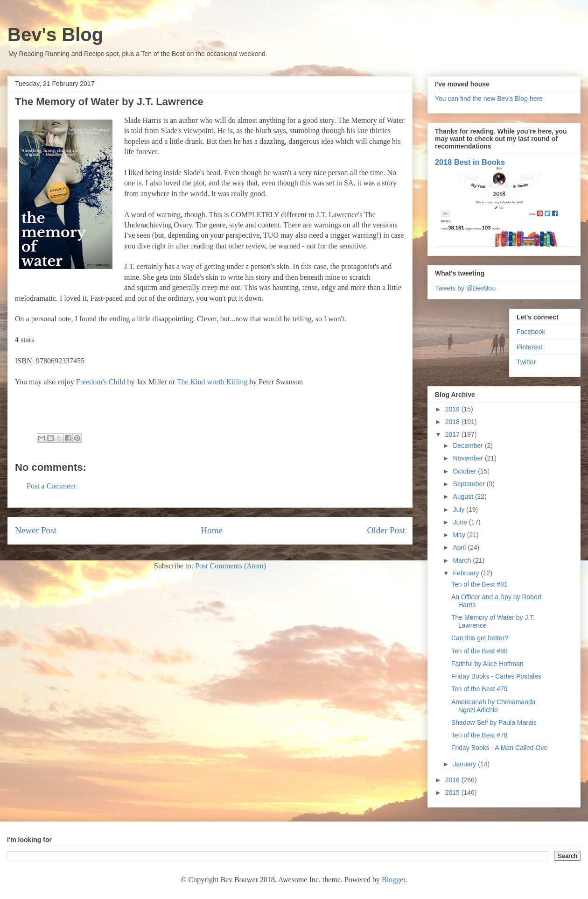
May (460, 535)
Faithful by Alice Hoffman (487, 664)
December (469, 446)
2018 (453, 422)
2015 (453, 793)
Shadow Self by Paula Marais (494, 722)
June (461, 522)
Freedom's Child (101, 382)
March (463, 560)
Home (212, 530)
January (465, 764)
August (464, 496)
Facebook (531, 332)
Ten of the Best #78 (479, 735)
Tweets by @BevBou (465, 288)
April (460, 547)
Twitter (526, 362)
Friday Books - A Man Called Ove (499, 748)
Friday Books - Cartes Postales (496, 676)
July (459, 510)
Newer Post (36, 530)
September (469, 484)
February (467, 573)
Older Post (386, 530)
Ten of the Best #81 (479, 584)
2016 (453, 780)
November (469, 458)
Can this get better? (480, 638)
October (465, 471)
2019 (453, 409)
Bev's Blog (55, 35)
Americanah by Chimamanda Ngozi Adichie (493, 706)
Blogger (394, 880)
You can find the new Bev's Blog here (489, 99)
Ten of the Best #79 (479, 689)
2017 (453, 434)
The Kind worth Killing (212, 382)
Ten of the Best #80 (479, 651)
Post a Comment (51, 486)
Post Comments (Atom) (231, 566)
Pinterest (529, 347)
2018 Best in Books (470, 162)
